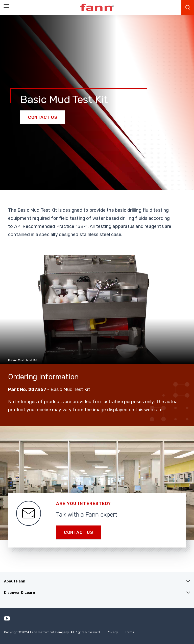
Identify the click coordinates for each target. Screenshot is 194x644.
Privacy (112, 632)
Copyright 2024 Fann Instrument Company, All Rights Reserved (52, 632)
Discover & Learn (20, 593)
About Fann (15, 581)
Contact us (78, 532)
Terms (130, 632)
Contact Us (43, 117)
